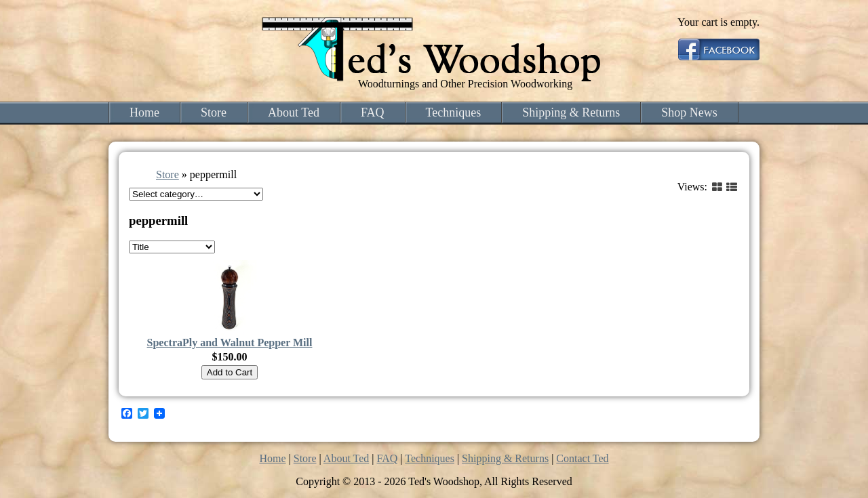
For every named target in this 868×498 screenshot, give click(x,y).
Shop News (689, 112)
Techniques (454, 112)
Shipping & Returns (571, 112)
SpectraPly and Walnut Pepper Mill (230, 343)
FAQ (373, 112)
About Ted (294, 112)
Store (214, 112)
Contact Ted (582, 458)
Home (144, 112)
